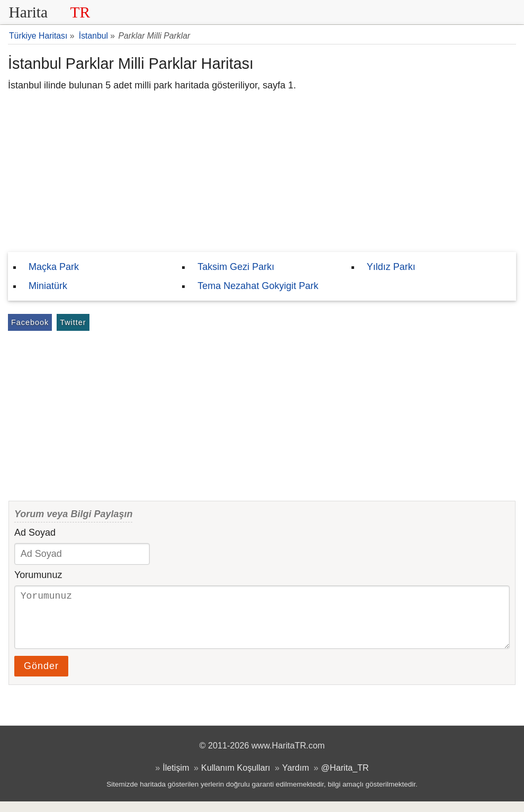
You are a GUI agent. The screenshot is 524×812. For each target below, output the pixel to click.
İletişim (176, 778)
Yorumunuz (38, 575)
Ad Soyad (35, 533)
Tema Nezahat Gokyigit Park (258, 286)
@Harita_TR (345, 778)
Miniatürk (48, 286)
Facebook (30, 322)
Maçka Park (54, 267)
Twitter (73, 322)
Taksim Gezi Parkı (236, 267)
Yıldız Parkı (391, 267)
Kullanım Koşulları (236, 778)
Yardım (296, 778)
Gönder (41, 676)
